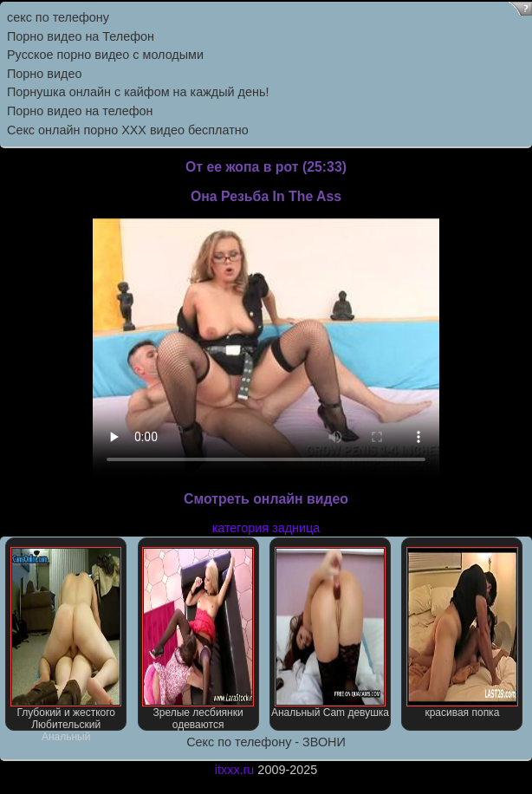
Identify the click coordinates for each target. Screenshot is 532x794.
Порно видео (44, 74)
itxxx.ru (235, 770)
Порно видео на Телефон (81, 36)
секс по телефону (58, 17)
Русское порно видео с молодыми (105, 55)
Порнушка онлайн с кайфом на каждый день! (138, 92)
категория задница (266, 528)
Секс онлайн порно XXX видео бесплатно (128, 130)
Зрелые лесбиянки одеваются (198, 639)
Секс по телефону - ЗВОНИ (266, 742)
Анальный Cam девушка (330, 633)
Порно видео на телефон (80, 111)
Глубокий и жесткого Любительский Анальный (66, 639)
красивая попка (462, 633)
